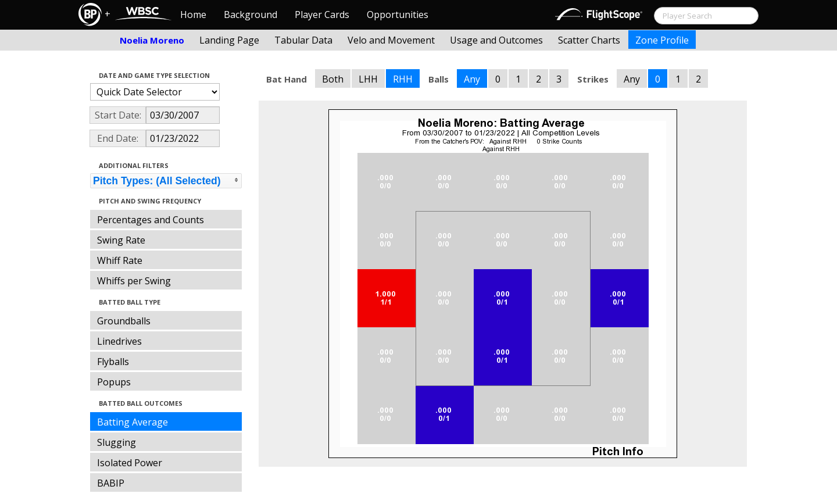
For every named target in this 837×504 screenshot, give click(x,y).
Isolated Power (130, 463)
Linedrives (119, 341)
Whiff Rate (120, 260)
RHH (403, 79)
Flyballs (113, 362)
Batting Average (133, 422)
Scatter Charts (589, 40)
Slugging (117, 442)
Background (251, 15)
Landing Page (229, 40)
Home (193, 15)
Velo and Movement (391, 40)
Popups (114, 382)
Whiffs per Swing (134, 281)
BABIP (111, 483)
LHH (368, 79)
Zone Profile (662, 40)
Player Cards (322, 15)
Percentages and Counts (151, 220)
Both (333, 79)
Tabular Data (303, 40)
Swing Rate (121, 240)
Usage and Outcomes (496, 40)
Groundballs (124, 321)
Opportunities (398, 15)
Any (472, 79)
